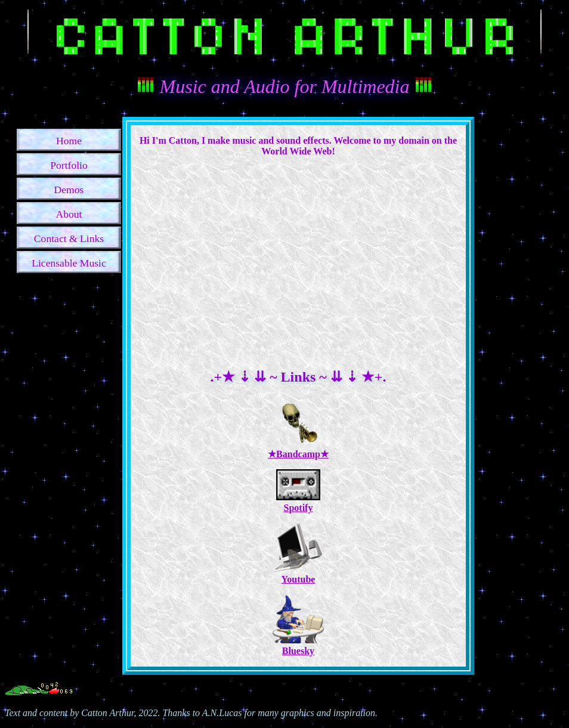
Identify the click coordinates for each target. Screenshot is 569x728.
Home (69, 141)
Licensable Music (69, 263)
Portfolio (69, 165)
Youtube (298, 574)
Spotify (298, 502)
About (69, 214)
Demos (69, 190)
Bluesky (298, 645)
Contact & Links (69, 238)
